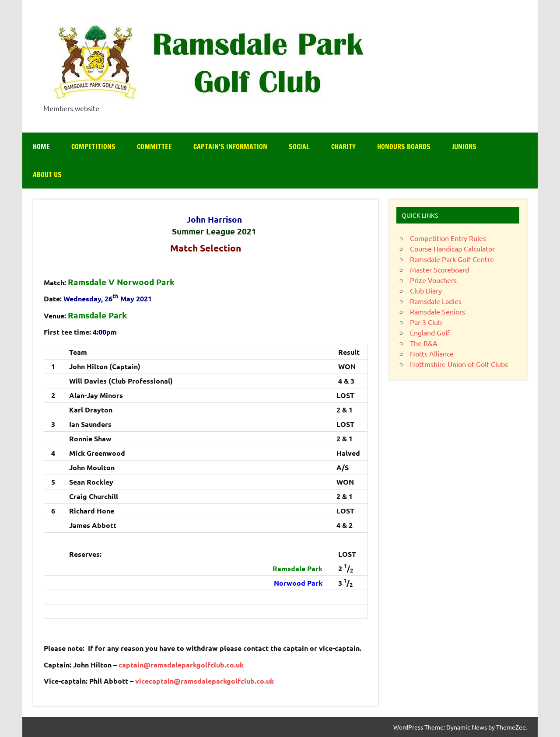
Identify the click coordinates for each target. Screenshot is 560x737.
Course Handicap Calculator (452, 248)
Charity (343, 147)
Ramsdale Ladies (436, 301)
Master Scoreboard (439, 269)
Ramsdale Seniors (437, 311)
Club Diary (426, 290)
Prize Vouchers (433, 280)
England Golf (430, 332)
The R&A (424, 343)
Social (299, 147)
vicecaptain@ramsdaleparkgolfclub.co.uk (205, 681)
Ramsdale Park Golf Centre (452, 259)
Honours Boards (404, 147)
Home (41, 147)
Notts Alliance (432, 353)
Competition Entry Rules (448, 238)
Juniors (464, 147)
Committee (154, 147)
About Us (47, 175)
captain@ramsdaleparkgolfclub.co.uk (181, 665)
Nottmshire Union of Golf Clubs (459, 364)
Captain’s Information (230, 147)
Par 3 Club (426, 322)
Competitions (93, 147)
